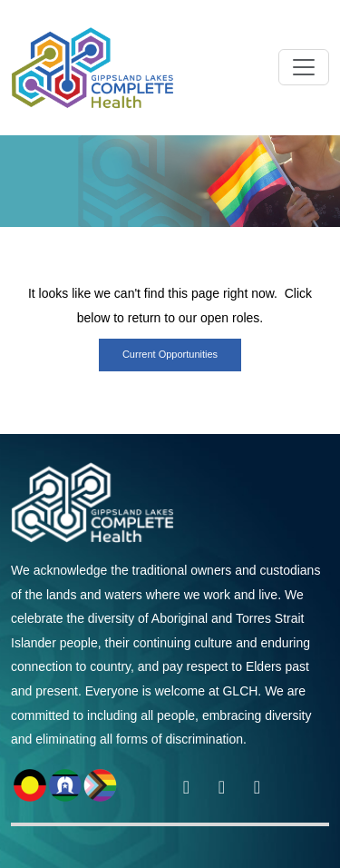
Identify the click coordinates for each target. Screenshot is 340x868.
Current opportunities (170, 354)
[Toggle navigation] (304, 67)
